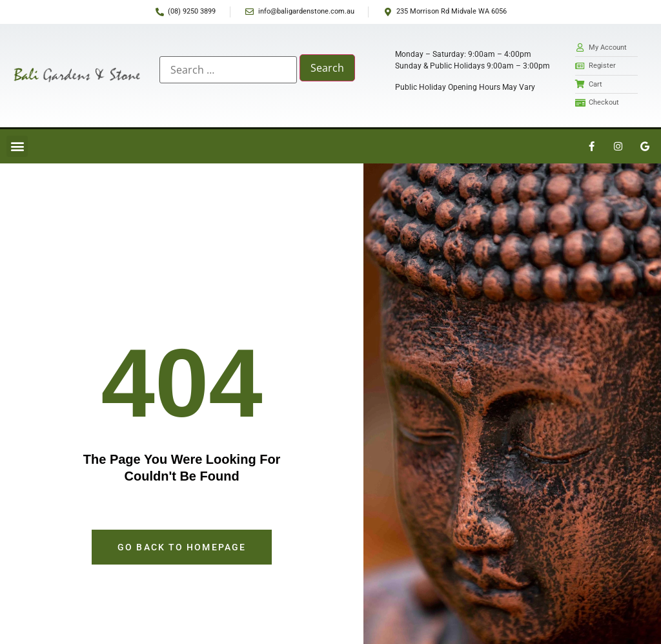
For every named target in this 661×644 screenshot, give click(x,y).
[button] (17, 146)
